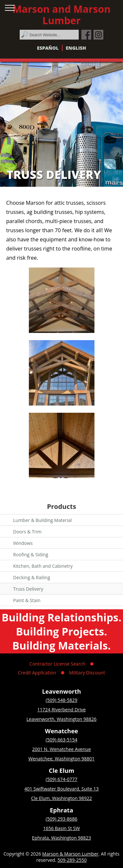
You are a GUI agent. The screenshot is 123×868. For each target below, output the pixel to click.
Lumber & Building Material (42, 520)
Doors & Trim (27, 532)
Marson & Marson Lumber (71, 854)
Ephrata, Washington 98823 (62, 838)
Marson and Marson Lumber (61, 15)
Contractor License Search (57, 664)
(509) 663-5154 (61, 740)
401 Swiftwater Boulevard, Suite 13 (61, 789)
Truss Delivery (28, 589)
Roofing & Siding (31, 555)
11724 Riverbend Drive (62, 710)
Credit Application (37, 673)
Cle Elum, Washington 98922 (61, 798)
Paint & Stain (27, 600)
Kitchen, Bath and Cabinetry (43, 566)
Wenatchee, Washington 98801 (62, 759)
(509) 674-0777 (61, 779)
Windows (23, 543)
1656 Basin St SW (62, 828)
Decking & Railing (32, 577)
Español (48, 48)
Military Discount (87, 673)
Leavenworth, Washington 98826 (62, 719)
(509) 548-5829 (61, 700)
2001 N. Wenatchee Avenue (61, 749)
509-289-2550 (72, 860)
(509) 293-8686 (61, 819)
